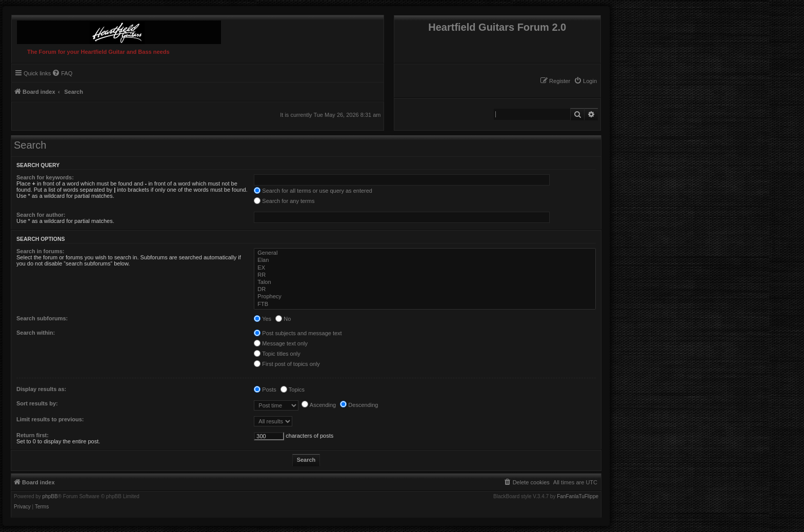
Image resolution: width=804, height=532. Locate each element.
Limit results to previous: (50, 419)
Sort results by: (37, 403)
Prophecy (426, 297)
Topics (293, 390)
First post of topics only (287, 364)
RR (426, 275)
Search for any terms (284, 201)
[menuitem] (585, 81)
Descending (359, 405)
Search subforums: (42, 318)
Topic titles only (277, 354)
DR (426, 290)
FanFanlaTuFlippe (578, 497)
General (426, 253)
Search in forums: (41, 251)
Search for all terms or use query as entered (313, 191)
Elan (426, 260)
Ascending (319, 405)
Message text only (281, 343)
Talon (426, 282)
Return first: (33, 435)
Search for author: (41, 215)
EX (426, 268)
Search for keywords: (45, 177)
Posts (265, 390)
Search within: (36, 333)
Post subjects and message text (298, 333)
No (283, 319)
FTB (426, 304)
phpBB (50, 497)
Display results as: (41, 389)
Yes (263, 319)
